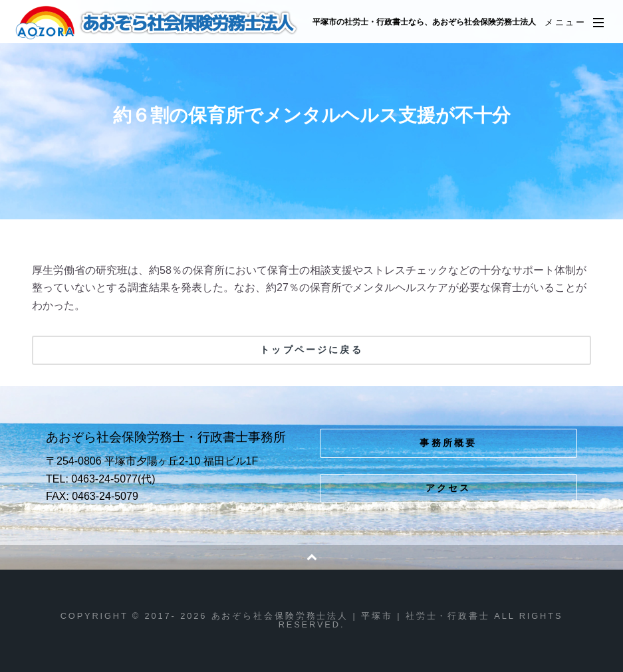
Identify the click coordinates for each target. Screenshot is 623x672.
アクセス (448, 488)
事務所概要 (448, 443)
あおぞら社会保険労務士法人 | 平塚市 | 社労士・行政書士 (157, 23)
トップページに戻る (311, 350)
